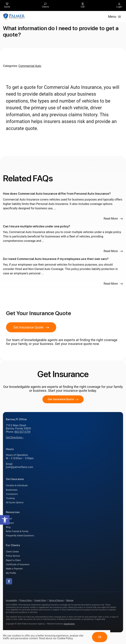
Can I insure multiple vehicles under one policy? (37, 226)
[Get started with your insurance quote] (63, 399)
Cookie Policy (40, 600)
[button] (5, 520)
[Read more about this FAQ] (113, 219)
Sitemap (70, 600)
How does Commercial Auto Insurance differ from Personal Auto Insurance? (57, 194)
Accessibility (11, 600)
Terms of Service (56, 600)
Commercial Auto (30, 66)
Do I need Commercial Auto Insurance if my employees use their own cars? (56, 259)
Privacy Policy (26, 600)
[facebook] (9, 581)
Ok (100, 637)
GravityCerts (69, 624)
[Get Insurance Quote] (31, 327)
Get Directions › (15, 437)
